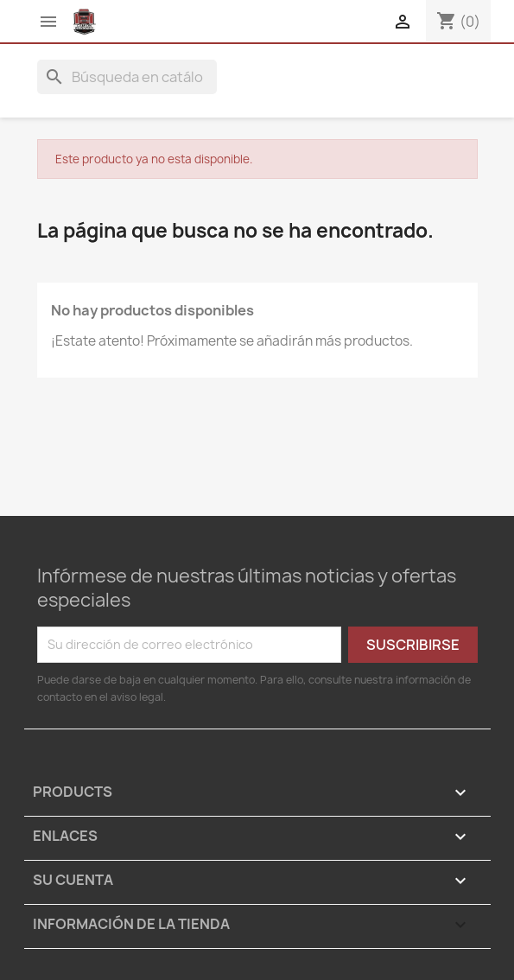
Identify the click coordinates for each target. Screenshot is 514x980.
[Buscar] (127, 77)
